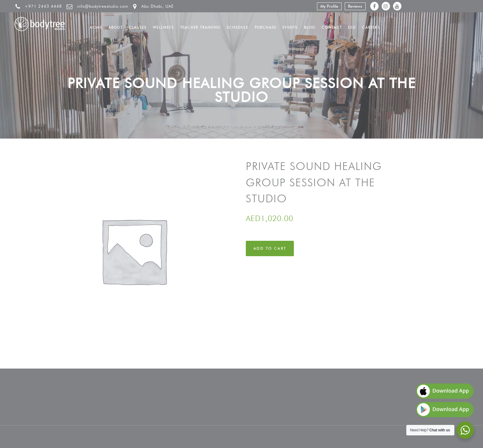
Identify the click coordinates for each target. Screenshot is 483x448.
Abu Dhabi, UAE (158, 6)
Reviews (355, 6)
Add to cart (270, 248)
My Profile (329, 6)
